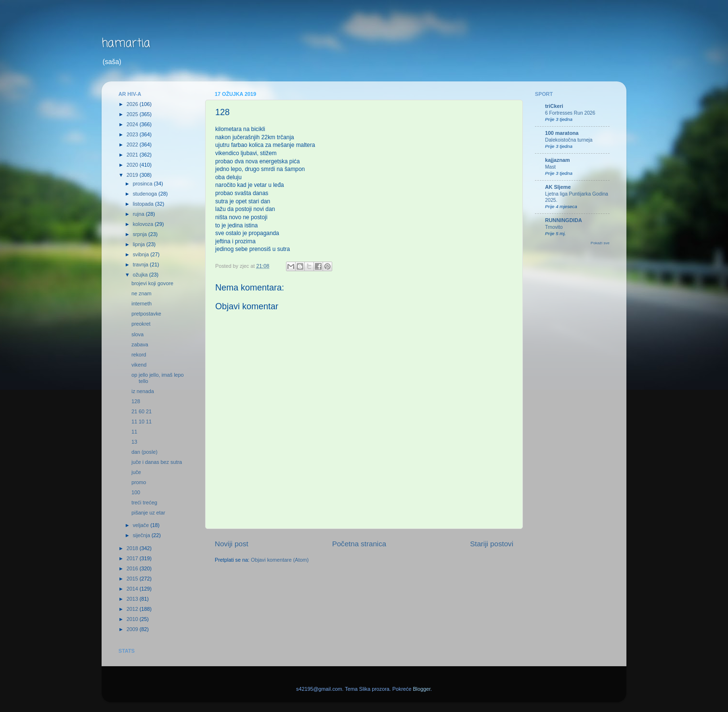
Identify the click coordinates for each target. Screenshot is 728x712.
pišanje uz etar (148, 513)
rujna (139, 214)
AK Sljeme (558, 187)
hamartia (126, 44)
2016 (133, 568)
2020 (133, 165)
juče (136, 472)
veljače (142, 525)
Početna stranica (359, 544)
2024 (133, 124)
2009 (133, 629)
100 (136, 492)
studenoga (146, 194)
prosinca (143, 184)
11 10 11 (142, 422)
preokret (141, 324)
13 (134, 442)
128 (136, 401)
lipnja (140, 244)
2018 (133, 548)
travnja (141, 264)
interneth (142, 303)
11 (134, 432)
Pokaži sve (600, 243)
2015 (133, 579)
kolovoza (144, 224)
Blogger (422, 689)
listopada (144, 204)
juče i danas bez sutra (157, 462)
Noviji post (232, 544)
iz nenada (143, 391)
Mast (550, 167)
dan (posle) (144, 452)
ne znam (141, 293)
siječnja (142, 535)
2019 (133, 175)
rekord (139, 355)
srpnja (141, 234)
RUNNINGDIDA (564, 220)
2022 (133, 145)
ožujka (141, 275)
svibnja (142, 254)
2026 (133, 104)
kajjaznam (558, 160)
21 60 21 (142, 411)
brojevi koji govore (152, 283)
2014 (133, 589)
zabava (140, 344)
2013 (133, 599)
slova (137, 334)
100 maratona (562, 133)
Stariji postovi (492, 544)
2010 (133, 619)
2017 (133, 558)
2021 (133, 155)
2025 (133, 114)
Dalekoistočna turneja (569, 140)
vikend (139, 365)
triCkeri (554, 106)
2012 (133, 609)
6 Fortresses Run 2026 (570, 113)
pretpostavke (146, 314)
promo (139, 482)
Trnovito (554, 227)
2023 (133, 134)
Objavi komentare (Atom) (280, 560)
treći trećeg (144, 502)
